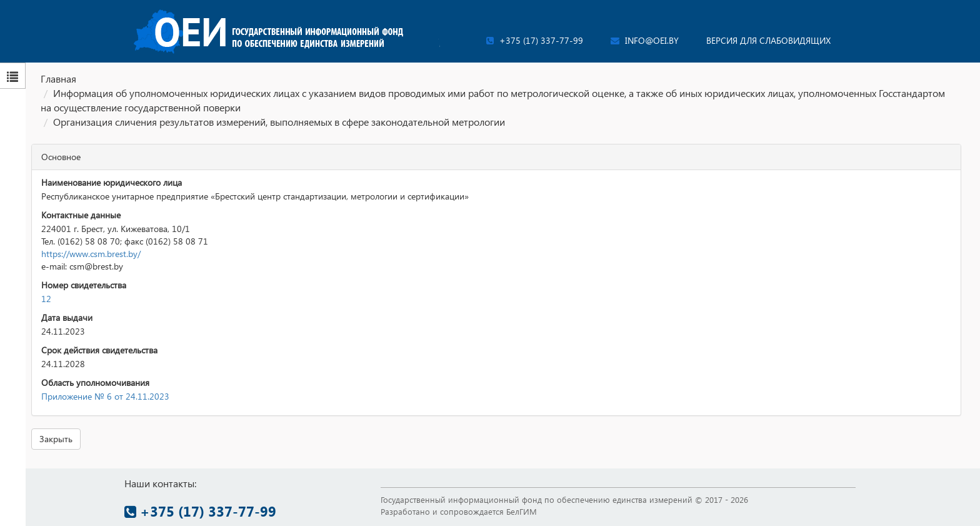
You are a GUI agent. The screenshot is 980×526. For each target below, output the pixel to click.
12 (46, 299)
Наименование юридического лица (112, 182)
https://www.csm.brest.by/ (91, 254)
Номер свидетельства (84, 285)
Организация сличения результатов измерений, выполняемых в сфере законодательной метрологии (279, 122)
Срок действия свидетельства (99, 350)
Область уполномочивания (95, 382)
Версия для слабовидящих (768, 40)
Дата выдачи (67, 317)
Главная (58, 78)
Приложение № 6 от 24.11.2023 (105, 396)
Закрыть (56, 439)
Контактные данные (81, 215)
